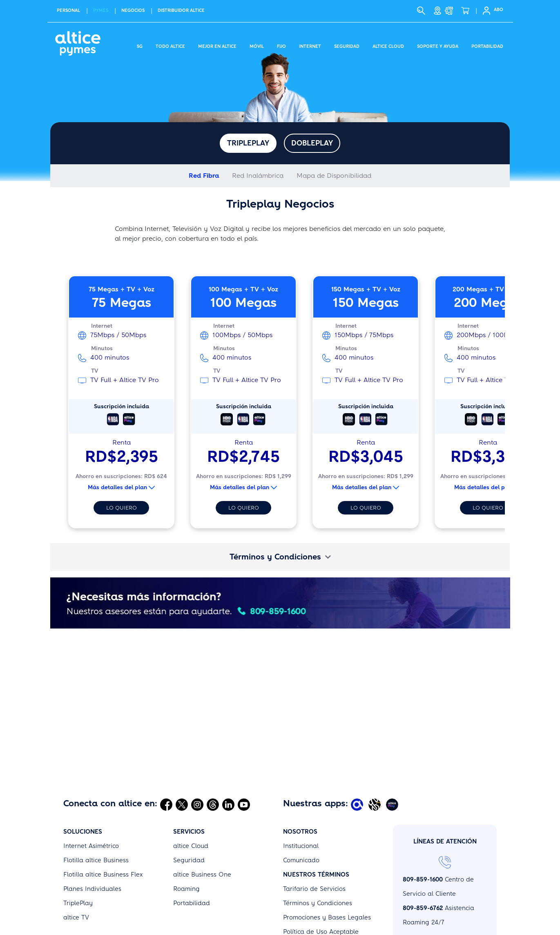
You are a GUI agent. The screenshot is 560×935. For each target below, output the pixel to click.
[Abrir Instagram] (197, 752)
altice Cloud (191, 793)
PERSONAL (68, 10)
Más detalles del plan (121, 487)
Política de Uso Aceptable (321, 879)
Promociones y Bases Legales (327, 865)
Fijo (281, 45)
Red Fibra (204, 176)
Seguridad (347, 45)
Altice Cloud (388, 45)
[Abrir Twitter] (182, 752)
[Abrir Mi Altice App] (358, 752)
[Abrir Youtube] (244, 752)
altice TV (76, 865)
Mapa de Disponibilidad (334, 176)
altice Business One (202, 822)
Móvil (257, 45)
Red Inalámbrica (258, 176)
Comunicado (301, 807)
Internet (310, 45)
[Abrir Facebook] (166, 752)
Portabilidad (487, 45)
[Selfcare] (484, 11)
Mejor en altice (217, 45)
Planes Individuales (92, 836)
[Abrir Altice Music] (376, 752)
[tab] (280, 557)
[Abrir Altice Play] (393, 752)
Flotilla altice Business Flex (103, 822)
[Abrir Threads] (213, 752)
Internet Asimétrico (91, 793)
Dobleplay (312, 143)
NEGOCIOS (133, 10)
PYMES (101, 10)
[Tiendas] (437, 11)
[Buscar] (421, 11)
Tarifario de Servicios (314, 836)
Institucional (301, 793)
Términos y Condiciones (280, 557)
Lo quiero (122, 508)
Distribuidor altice (181, 10)
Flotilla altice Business (96, 807)
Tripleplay (248, 143)
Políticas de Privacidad (317, 922)
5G (140, 45)
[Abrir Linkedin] (228, 752)
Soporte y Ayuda (438, 45)
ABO (499, 10)
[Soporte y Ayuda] (451, 11)
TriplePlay (78, 850)
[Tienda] (468, 11)
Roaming (186, 836)
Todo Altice (170, 45)
